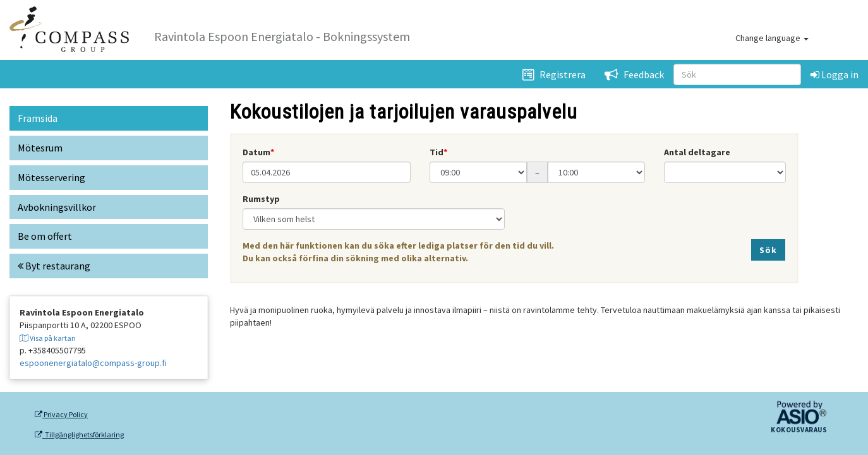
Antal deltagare (697, 152)
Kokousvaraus (799, 430)
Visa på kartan (48, 338)
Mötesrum (40, 148)
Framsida (38, 118)
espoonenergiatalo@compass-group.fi (93, 363)
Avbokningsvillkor (57, 207)
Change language (772, 38)
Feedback (634, 74)
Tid (437, 152)
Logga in (835, 74)
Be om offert (45, 236)
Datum (256, 152)
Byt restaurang (54, 266)
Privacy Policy (61, 415)
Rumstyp (261, 199)
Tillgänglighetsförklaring (79, 435)
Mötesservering (51, 177)
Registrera (554, 74)
